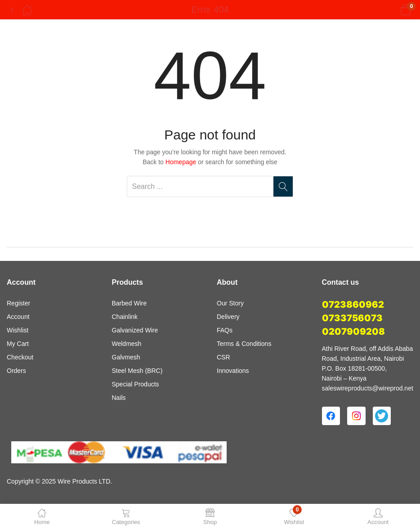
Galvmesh (126, 357)
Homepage (181, 162)
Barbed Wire (130, 303)
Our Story (230, 303)
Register (18, 303)
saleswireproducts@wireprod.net (368, 388)
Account (18, 317)
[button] (394, 10)
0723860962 (353, 305)
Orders (16, 371)
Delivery (228, 317)
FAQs (225, 330)
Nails (119, 398)
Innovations (233, 371)
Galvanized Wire (135, 330)
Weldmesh (127, 344)
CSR (223, 357)
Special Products (136, 384)
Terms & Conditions (244, 344)
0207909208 (353, 332)
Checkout (20, 357)
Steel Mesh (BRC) (137, 371)
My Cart (18, 344)
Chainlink (125, 317)
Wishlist (18, 330)
